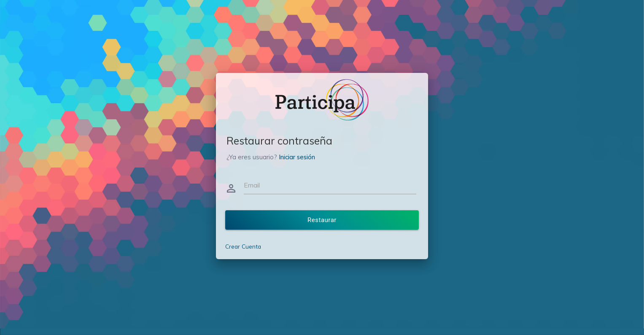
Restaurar (322, 220)
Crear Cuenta (243, 246)
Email (252, 185)
